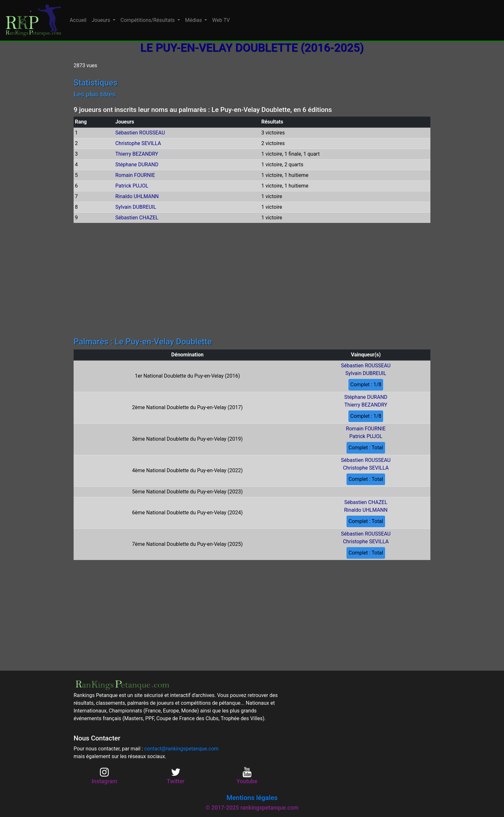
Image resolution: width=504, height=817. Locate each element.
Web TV (221, 20)
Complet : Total (366, 448)
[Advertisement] (252, 281)
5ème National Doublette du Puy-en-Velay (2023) (187, 492)
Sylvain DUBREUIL (136, 207)
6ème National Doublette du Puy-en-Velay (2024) (187, 513)
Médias (194, 20)
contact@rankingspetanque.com (181, 749)
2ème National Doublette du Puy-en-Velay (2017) (187, 407)
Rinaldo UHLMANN (137, 196)
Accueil (78, 20)
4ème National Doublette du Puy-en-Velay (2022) (187, 470)
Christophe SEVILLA (138, 143)
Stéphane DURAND (137, 165)
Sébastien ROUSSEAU (140, 133)
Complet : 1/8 (366, 385)
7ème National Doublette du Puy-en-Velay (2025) (187, 544)
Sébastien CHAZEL (137, 218)
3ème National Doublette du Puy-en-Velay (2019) (187, 439)
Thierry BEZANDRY (137, 154)
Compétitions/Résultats (148, 20)
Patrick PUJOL (132, 186)
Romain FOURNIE (135, 175)
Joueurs (102, 20)
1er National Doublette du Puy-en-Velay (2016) (187, 376)
